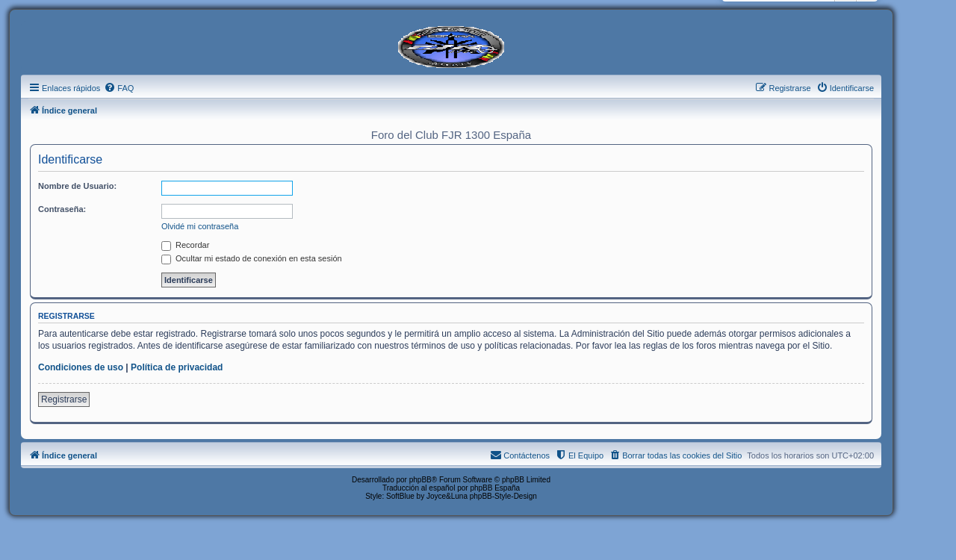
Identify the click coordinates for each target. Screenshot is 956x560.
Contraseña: (62, 209)
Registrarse (64, 399)
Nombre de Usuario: (77, 186)
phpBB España (495, 488)
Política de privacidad (177, 367)
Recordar (185, 245)
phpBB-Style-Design (503, 496)
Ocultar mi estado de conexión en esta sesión (252, 258)
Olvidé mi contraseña (200, 226)
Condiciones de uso (81, 367)
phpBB (420, 480)
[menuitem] (119, 88)
